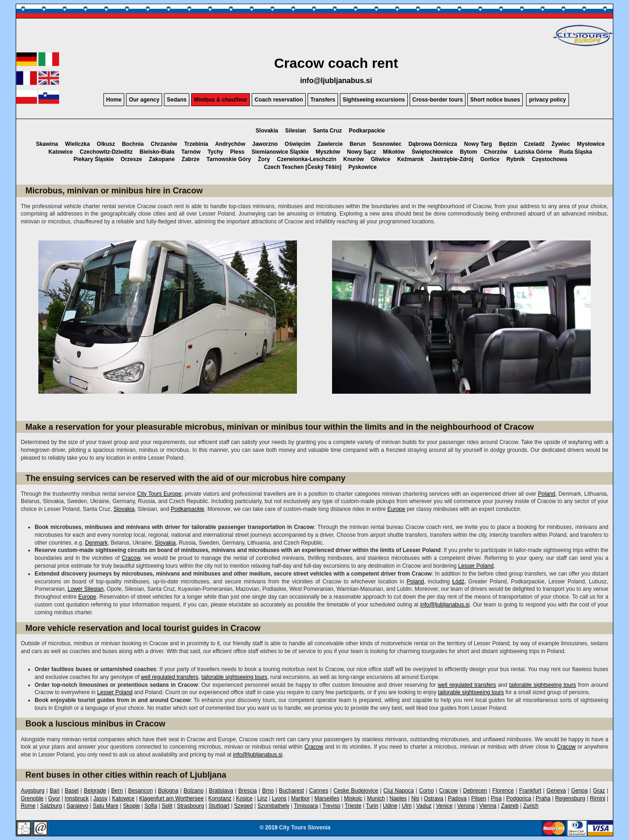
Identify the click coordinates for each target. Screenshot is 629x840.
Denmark (96, 543)
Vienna (488, 806)
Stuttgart (219, 806)
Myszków (328, 152)
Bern (117, 791)
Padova (457, 798)
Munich (376, 798)
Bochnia (133, 144)
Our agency (144, 100)
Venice (444, 806)
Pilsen (479, 798)
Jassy (100, 798)
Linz (262, 798)
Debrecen (475, 791)
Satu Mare (106, 806)
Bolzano (193, 791)
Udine (390, 806)
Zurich (531, 806)
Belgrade (95, 791)
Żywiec (561, 144)
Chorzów (496, 152)
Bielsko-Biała (157, 152)
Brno (268, 791)
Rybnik (515, 159)
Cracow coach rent (336, 63)
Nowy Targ (478, 144)
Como (426, 791)
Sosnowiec (387, 144)
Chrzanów (164, 144)
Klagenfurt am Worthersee (171, 798)
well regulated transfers (169, 677)
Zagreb (510, 806)
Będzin (508, 144)
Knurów (354, 159)
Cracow (131, 558)
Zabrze (191, 159)
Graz (599, 791)
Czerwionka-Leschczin (307, 159)
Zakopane (162, 159)
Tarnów (191, 152)
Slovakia (267, 131)
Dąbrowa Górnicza (432, 144)
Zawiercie (330, 144)
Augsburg (33, 791)
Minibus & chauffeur (221, 100)
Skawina (47, 144)
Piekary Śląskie (94, 159)
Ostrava (434, 798)
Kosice (244, 798)
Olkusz (106, 144)
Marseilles (327, 798)
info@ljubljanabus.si (336, 81)
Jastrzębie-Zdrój (452, 159)
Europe (396, 509)
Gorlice (490, 159)
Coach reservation (279, 100)
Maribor (300, 798)
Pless (237, 152)
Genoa (580, 791)
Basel (72, 791)
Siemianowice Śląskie (280, 152)
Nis (415, 798)
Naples (398, 798)
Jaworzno (265, 144)
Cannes (318, 791)
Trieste (353, 806)
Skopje (131, 806)
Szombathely (273, 806)
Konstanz (220, 798)
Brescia (248, 791)
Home (114, 100)
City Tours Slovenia (305, 828)
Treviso (331, 806)
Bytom (469, 152)
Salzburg (51, 806)
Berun (358, 144)
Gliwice (381, 159)
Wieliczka (78, 144)
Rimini (597, 798)
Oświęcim (297, 144)
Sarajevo (77, 806)
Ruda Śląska (576, 152)
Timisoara (306, 806)
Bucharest (291, 791)
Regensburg (570, 798)
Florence (503, 791)
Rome (28, 806)
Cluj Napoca (399, 791)
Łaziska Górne (533, 152)
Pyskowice (362, 167)
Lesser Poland (476, 566)
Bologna (168, 791)
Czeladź (535, 144)
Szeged (244, 806)
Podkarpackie (367, 131)
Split (167, 806)
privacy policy (547, 100)
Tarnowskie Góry (229, 159)
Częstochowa (549, 159)
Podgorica (519, 798)
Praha (543, 798)
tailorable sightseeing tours (234, 677)
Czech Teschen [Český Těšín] (302, 167)
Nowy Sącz (361, 152)
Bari (55, 791)
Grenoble (32, 798)
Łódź (458, 582)
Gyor (54, 798)
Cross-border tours (438, 100)
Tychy (215, 152)
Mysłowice (591, 144)
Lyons (279, 798)
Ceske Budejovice (356, 791)
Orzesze (131, 159)
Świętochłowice (432, 152)
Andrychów (230, 144)
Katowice (61, 152)
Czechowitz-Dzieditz (106, 152)
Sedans (177, 100)
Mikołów (394, 152)
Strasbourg (191, 806)
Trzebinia (196, 144)
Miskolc (353, 798)
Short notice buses (495, 100)
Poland (547, 494)
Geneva (556, 791)
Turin (372, 806)
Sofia (151, 806)
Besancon (140, 791)
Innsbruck (77, 798)
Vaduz (424, 806)
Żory (264, 159)
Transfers (323, 100)
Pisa (496, 798)
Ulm (407, 806)
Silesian (295, 131)
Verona (466, 806)
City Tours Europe (159, 494)
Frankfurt (530, 791)
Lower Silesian (85, 589)
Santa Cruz (328, 131)
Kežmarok (410, 159)
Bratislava (221, 791)
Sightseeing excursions (374, 100)
